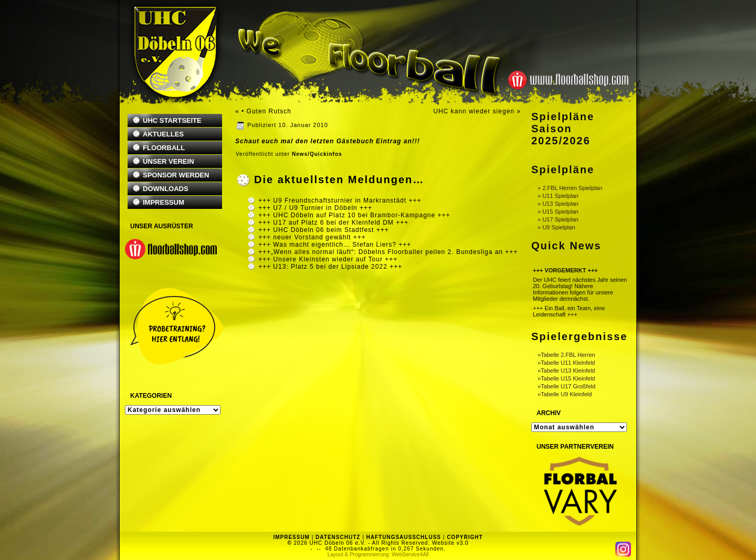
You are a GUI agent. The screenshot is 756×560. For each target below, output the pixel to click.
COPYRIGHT (465, 537)
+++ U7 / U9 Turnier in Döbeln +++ (315, 208)
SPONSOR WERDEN (176, 175)
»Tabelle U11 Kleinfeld (566, 363)
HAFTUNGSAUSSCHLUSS (404, 537)
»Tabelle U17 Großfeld (566, 386)
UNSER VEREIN (169, 161)
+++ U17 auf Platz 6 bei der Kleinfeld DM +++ (333, 223)
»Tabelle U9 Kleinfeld (565, 394)
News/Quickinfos (317, 154)
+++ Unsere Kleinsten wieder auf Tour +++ (328, 259)
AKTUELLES (163, 134)
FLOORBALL (164, 148)
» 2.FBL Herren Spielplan (570, 188)
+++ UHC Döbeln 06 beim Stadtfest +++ (324, 230)
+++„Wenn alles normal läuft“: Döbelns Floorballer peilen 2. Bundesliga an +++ (388, 252)
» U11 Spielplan (558, 196)
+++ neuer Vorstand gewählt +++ (312, 237)
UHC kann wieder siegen (474, 111)
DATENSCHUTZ (338, 537)
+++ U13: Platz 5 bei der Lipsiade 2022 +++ (330, 267)
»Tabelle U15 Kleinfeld (566, 378)
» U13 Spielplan (558, 204)
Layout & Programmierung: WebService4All (378, 554)
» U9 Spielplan (556, 227)
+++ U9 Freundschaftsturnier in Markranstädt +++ (340, 200)
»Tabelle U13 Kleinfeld (566, 371)
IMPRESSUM (164, 202)
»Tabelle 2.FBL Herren (566, 355)
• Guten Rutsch (266, 111)
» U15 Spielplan (558, 212)
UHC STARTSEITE (172, 120)
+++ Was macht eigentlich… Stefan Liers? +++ (335, 245)
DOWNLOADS (166, 189)
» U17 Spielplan (558, 219)
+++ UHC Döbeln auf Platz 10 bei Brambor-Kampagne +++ (354, 215)
